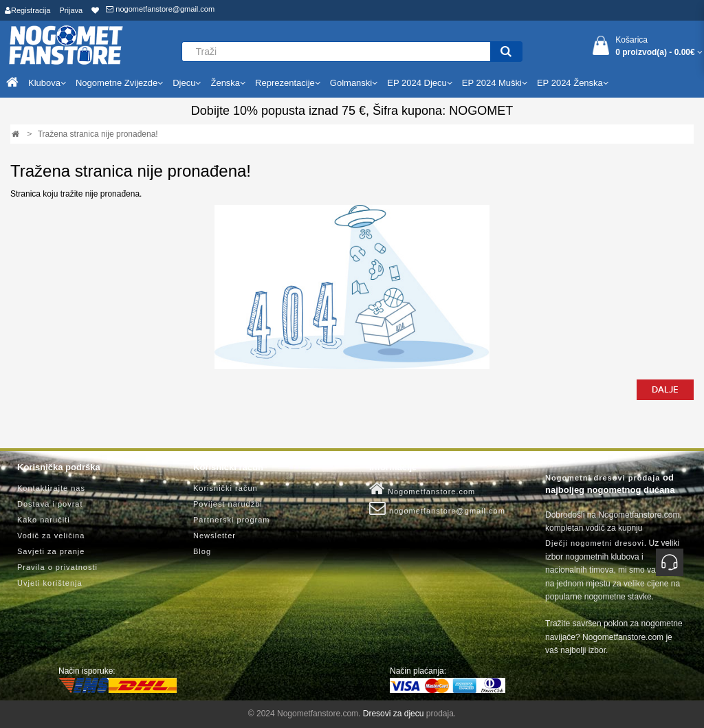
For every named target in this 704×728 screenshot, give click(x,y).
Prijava (71, 10)
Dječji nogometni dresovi (595, 543)
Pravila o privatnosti (57, 567)
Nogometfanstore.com (422, 489)
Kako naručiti (44, 520)
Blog (202, 551)
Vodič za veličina (51, 536)
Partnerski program (232, 520)
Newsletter (214, 536)
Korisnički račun (225, 488)
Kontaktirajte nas (51, 488)
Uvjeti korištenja (50, 583)
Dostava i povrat (50, 504)
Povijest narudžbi (228, 504)
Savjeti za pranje (51, 551)
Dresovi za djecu (394, 714)
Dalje (665, 390)
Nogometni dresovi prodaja (603, 478)
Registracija (27, 10)
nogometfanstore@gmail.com (160, 9)
